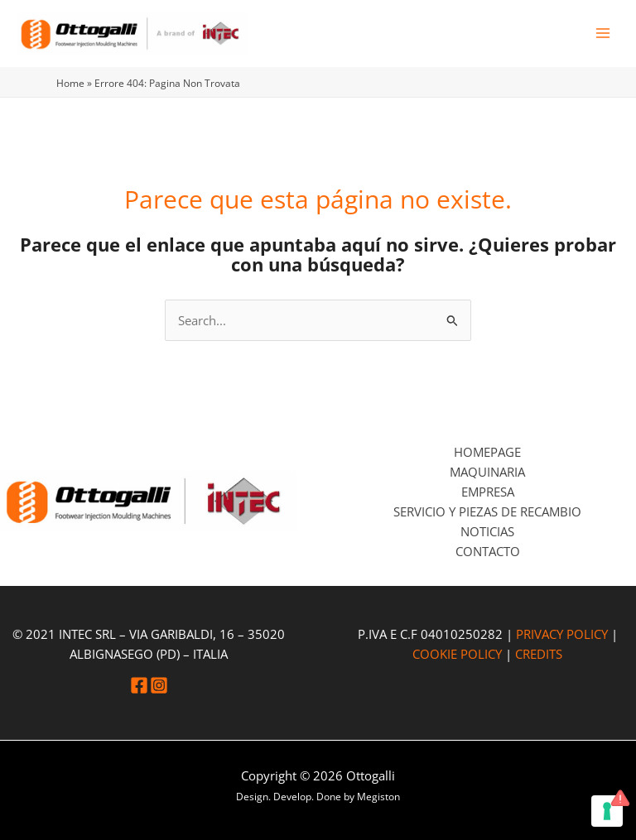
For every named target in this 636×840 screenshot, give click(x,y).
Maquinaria (487, 472)
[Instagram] (159, 685)
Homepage (487, 452)
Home (70, 83)
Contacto (488, 551)
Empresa (488, 492)
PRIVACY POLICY (562, 634)
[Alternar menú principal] (603, 33)
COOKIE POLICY (457, 654)
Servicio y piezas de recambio (487, 511)
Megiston (378, 797)
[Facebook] (139, 685)
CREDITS (539, 654)
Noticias (487, 531)
